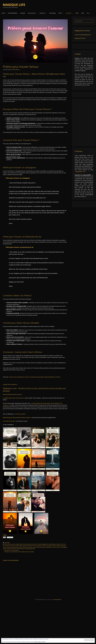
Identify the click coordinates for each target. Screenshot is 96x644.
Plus (89, 13)
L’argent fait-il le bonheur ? (10, 384)
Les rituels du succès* (9, 421)
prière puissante (14, 547)
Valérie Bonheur (20, 549)
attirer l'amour (32, 544)
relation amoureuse (41, 547)
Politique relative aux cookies (40, 642)
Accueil (3, 13)
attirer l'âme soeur (24, 544)
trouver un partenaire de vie (10, 549)
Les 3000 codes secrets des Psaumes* (13, 398)
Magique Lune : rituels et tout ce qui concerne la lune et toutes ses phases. (34, 390)
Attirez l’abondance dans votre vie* (13, 394)
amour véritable (16, 544)
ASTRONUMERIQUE (13, 13)
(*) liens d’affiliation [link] (8, 425)
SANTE (62, 13)
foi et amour (39, 544)
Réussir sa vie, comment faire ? (12, 550)
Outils (83, 13)
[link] (35, 426)
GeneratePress (58, 599)
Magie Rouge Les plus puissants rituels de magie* (17, 418)
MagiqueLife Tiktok (80, 38)
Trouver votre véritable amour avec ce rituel (21, 377)
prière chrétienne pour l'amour (30, 546)
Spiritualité (70, 13)
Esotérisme (44, 13)
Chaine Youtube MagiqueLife (83, 35)
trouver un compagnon (62, 547)
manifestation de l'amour (54, 544)
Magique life (45, 544)
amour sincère (8, 544)
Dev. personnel (33, 13)
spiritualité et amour (51, 547)
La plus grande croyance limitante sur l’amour (48, 377)
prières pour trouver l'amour (29, 547)
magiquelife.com (80, 171)
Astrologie (23, 13)
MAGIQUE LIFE (14, 5)
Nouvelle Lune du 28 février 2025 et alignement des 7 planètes (19, 552)
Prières (20, 547)
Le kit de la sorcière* (20, 414)
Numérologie (52, 13)
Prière (21, 546)
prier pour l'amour (15, 546)
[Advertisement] (84, 122)
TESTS (77, 13)
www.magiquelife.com (30, 549)
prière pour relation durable (54, 546)
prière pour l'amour (42, 546)
